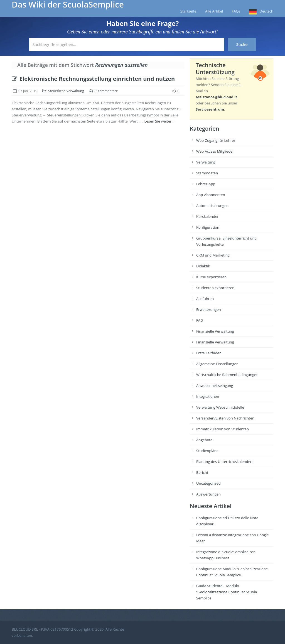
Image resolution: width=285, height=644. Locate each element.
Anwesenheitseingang (215, 386)
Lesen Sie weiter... (159, 121)
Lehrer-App (206, 184)
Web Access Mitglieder (215, 151)
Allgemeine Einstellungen (217, 364)
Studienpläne (207, 451)
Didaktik (203, 266)
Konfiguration (208, 227)
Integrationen (208, 396)
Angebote (204, 440)
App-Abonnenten (211, 195)
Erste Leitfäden (209, 353)
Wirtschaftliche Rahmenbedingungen (227, 375)
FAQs (236, 11)
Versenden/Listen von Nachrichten (225, 418)
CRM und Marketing (213, 255)
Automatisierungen (212, 206)
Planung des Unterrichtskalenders (225, 462)
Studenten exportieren (215, 288)
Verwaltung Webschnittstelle (220, 407)
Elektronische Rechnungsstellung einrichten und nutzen (93, 79)
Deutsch (266, 11)
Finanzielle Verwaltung (215, 331)
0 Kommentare (106, 91)
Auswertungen (208, 494)
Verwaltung (206, 162)
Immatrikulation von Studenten (223, 429)
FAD (200, 320)
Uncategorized (208, 483)
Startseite (188, 11)
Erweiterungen (209, 309)
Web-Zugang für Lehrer (216, 140)
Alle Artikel (214, 11)
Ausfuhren (205, 299)
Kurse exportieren (211, 277)
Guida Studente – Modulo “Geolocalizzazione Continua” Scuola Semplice (227, 592)
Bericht (202, 472)
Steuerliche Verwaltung (66, 91)
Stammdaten (207, 173)
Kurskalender (207, 216)
